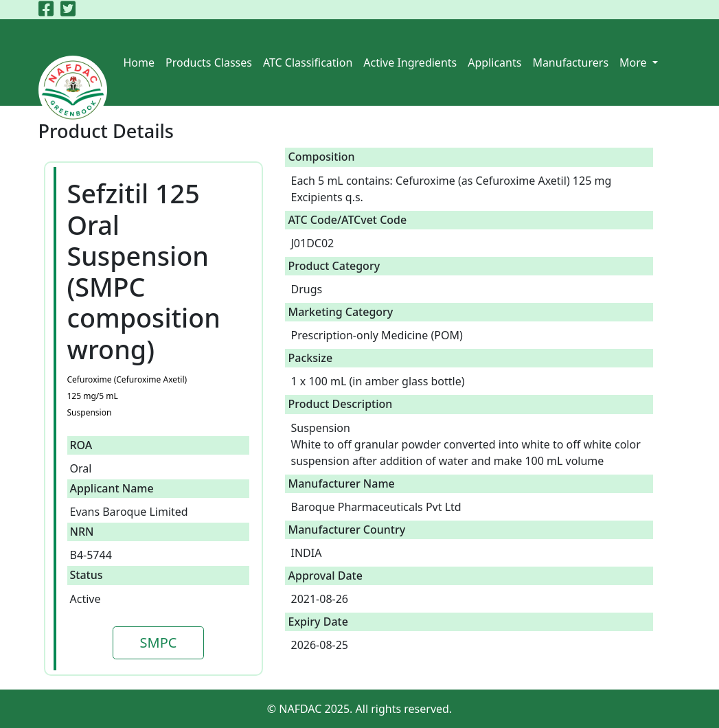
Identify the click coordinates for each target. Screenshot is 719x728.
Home (139, 62)
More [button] (635, 62)
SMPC (159, 642)
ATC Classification (308, 62)
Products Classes (209, 62)
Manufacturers (570, 62)
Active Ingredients (410, 62)
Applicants (494, 62)
